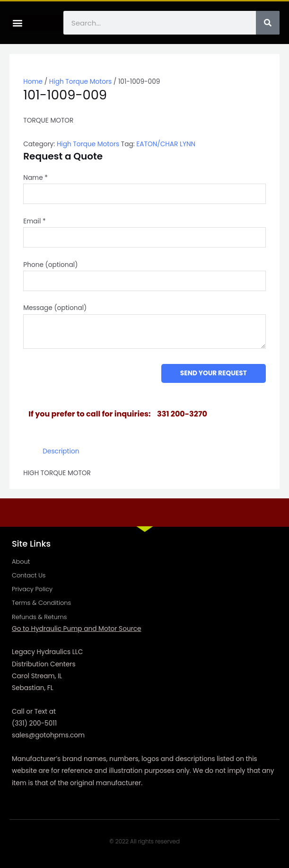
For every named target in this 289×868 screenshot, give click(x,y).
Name (35, 178)
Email (34, 221)
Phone (50, 265)
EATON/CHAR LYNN (166, 144)
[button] (17, 23)
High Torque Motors (80, 82)
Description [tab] (61, 451)
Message (55, 308)
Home (33, 82)
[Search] (268, 23)
